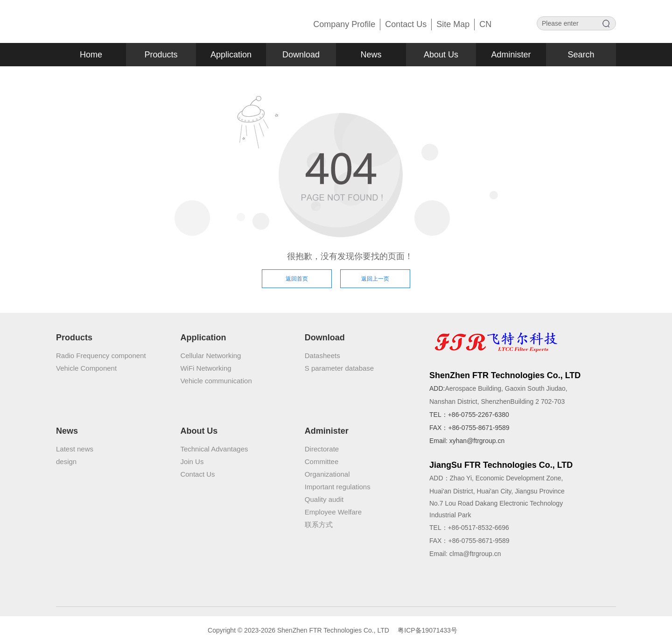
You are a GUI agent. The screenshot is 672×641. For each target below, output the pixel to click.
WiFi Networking (206, 368)
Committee (322, 461)
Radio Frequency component (101, 356)
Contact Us (197, 474)
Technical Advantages (214, 449)
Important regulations (338, 487)
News (371, 55)
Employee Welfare (333, 512)
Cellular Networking (210, 356)
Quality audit (324, 499)
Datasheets (322, 356)
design (66, 461)
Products (161, 55)
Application (231, 55)
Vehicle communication (216, 381)
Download (301, 55)
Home (91, 55)
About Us (441, 55)
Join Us (192, 461)
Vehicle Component (86, 368)
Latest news (75, 449)
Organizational (327, 474)
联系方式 (319, 525)
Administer (511, 55)
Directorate (322, 449)
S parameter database (339, 368)
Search (581, 55)
